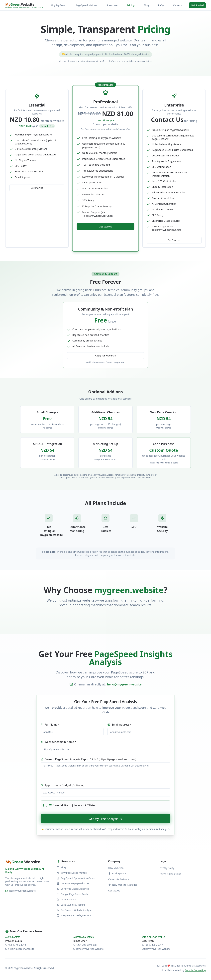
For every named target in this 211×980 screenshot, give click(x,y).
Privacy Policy (167, 868)
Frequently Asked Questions (74, 915)
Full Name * (50, 725)
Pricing (131, 5)
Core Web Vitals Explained (73, 889)
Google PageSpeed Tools (72, 894)
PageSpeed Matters (86, 5)
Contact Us (114, 891)
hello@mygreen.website (124, 684)
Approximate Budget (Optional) (62, 785)
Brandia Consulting (195, 970)
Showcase (112, 5)
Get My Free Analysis (105, 819)
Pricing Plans (117, 873)
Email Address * (119, 725)
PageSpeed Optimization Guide (76, 878)
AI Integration (66, 899)
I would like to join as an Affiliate (72, 805)
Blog (146, 5)
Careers (177, 5)
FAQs (161, 5)
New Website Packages (123, 885)
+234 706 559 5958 (85, 945)
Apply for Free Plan (105, 356)
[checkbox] (45, 805)
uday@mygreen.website (156, 949)
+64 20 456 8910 (16, 945)
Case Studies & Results (71, 905)
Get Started (197, 5)
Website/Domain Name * (58, 742)
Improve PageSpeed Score (73, 883)
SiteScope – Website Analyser (75, 910)
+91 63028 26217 (152, 945)
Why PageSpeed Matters (72, 873)
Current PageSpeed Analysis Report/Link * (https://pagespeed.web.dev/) (88, 759)
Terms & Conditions (170, 874)
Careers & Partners (118, 879)
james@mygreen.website (88, 949)
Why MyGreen (58, 5)
